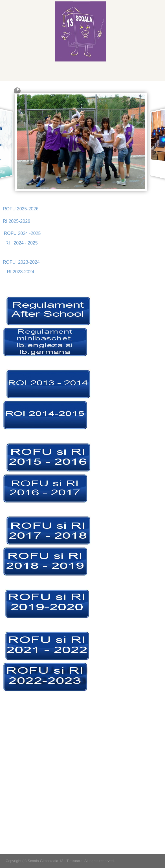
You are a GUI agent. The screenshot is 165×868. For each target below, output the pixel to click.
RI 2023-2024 (20, 272)
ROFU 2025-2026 (21, 209)
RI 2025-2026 (16, 221)
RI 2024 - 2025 (22, 243)
